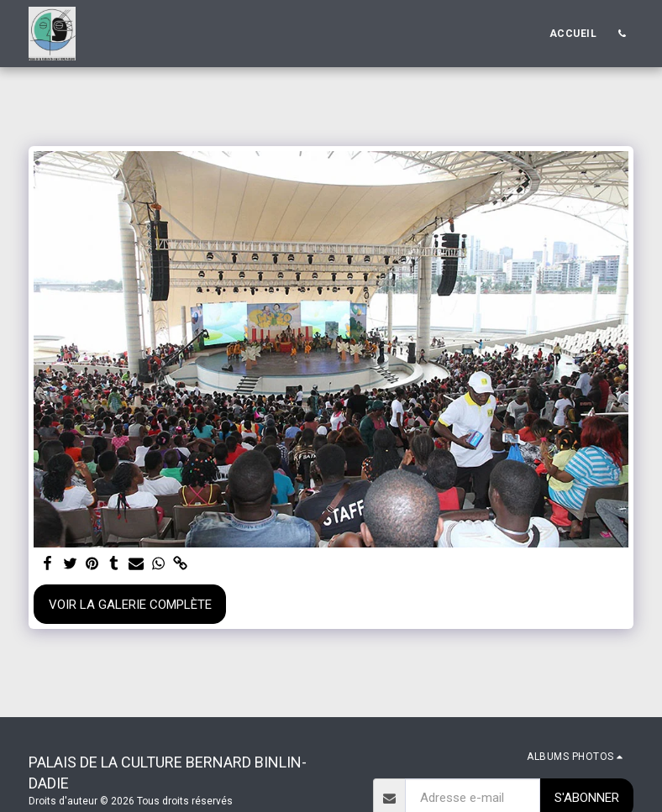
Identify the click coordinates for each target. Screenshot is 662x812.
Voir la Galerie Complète (130, 605)
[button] (622, 34)
